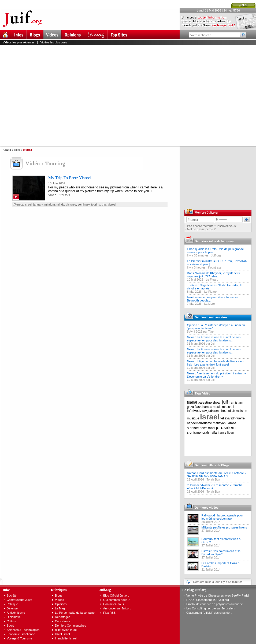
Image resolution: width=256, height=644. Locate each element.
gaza (191, 407)
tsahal (192, 402)
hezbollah (228, 411)
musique (193, 418)
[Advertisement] (50, 95)
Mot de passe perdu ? (201, 229)
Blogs (59, 595)
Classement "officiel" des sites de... (209, 613)
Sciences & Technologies (23, 630)
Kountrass (215, 267)
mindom (49, 204)
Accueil (7, 150)
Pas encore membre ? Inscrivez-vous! (212, 226)
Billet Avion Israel (66, 630)
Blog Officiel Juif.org (116, 595)
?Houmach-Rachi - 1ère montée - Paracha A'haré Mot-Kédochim (215, 487)
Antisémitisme (16, 613)
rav (205, 411)
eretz (20, 204)
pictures (71, 204)
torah (205, 433)
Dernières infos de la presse (215, 241)
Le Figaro (212, 280)
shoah (217, 403)
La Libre (210, 304)
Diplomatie (14, 617)
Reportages (63, 617)
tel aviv (225, 418)
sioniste (193, 428)
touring (96, 204)
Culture (11, 621)
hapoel (192, 423)
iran (232, 403)
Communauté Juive (19, 600)
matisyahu (220, 423)
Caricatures (62, 621)
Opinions (61, 604)
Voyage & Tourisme (19, 638)
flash (198, 407)
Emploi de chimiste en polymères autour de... (216, 604)
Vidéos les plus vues (54, 42)
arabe (232, 423)
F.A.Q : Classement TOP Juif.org (208, 600)
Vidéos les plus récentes (19, 42)
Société (12, 595)
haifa (213, 433)
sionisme (194, 432)
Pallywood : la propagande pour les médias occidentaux (222, 517)
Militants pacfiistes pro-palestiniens (224, 527)
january (38, 204)
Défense (12, 608)
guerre (240, 418)
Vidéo (17, 150)
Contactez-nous (114, 604)
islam (239, 402)
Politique (12, 604)
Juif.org (216, 255)
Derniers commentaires (211, 317)
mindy (60, 204)
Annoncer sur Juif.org (117, 608)
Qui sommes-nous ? (116, 600)
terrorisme (205, 423)
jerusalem (226, 428)
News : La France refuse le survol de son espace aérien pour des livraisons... (214, 339)
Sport (10, 626)
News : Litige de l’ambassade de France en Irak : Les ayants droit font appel (215, 363)
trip (104, 204)
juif (225, 402)
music (217, 407)
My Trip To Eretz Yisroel (70, 178)
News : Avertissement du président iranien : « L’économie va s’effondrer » (217, 375)
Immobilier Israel (66, 638)
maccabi (228, 407)
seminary (84, 204)
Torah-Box (213, 479)
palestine (205, 402)
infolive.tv (194, 411)
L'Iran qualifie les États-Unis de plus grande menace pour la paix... (216, 251)
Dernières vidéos (207, 508)
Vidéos (59, 600)
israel (28, 204)
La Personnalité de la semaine (75, 613)
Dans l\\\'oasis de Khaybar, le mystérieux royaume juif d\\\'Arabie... (214, 275)
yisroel (112, 204)
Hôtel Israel (62, 634)
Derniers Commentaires (71, 626)
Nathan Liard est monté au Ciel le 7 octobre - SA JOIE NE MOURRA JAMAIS (216, 475)
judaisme (214, 411)
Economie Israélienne (21, 634)
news (203, 428)
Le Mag (60, 608)
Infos (6, 590)
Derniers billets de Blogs (212, 465)
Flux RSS (109, 613)
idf (233, 418)
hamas (207, 407)
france (222, 433)
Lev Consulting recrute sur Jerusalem (211, 608)
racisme (242, 411)
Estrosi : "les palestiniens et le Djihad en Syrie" (221, 553)
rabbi (212, 428)
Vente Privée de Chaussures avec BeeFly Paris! (218, 595)
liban (231, 433)
